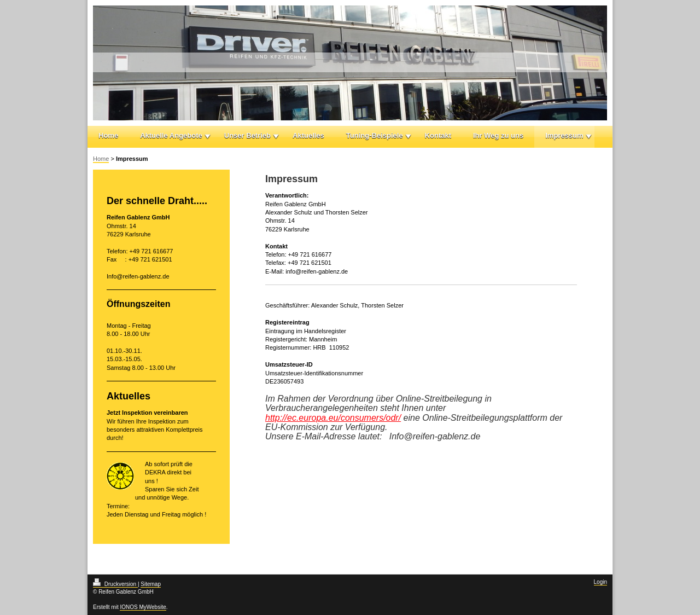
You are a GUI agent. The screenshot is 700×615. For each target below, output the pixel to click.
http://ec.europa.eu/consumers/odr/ (333, 418)
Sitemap (151, 584)
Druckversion (115, 584)
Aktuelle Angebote (171, 135)
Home (108, 135)
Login (600, 582)
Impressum (564, 135)
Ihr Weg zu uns (498, 135)
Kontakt (438, 135)
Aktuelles (308, 135)
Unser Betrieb (247, 135)
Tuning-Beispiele (375, 135)
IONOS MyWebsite (143, 607)
